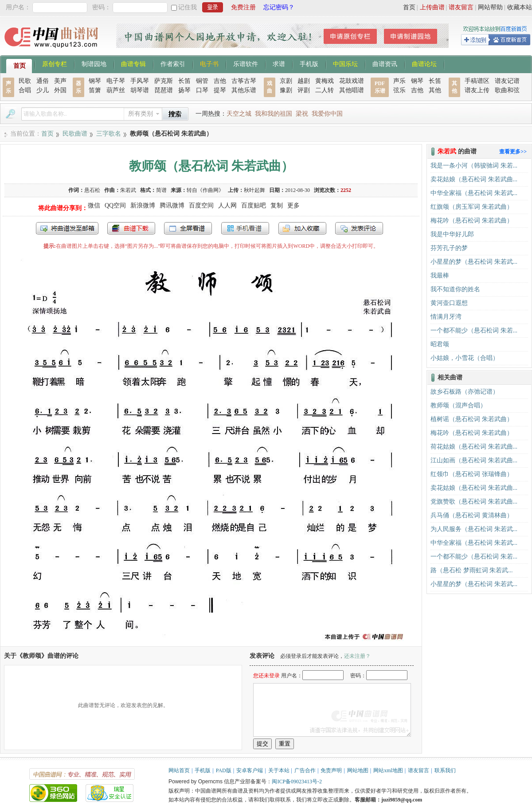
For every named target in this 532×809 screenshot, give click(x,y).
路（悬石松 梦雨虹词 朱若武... (472, 570)
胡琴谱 (140, 90)
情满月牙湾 (446, 317)
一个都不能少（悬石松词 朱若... (474, 330)
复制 (277, 205)
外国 (60, 90)
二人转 (325, 90)
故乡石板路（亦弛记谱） (465, 392)
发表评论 (359, 228)
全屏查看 (188, 228)
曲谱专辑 (133, 63)
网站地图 (358, 770)
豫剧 (286, 90)
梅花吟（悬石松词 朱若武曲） (472, 221)
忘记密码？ (279, 7)
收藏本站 (520, 7)
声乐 (399, 81)
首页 (409, 7)
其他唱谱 (352, 90)
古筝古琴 (244, 81)
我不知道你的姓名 (455, 289)
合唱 (25, 90)
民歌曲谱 (75, 134)
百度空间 (201, 205)
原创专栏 (55, 63)
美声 (60, 81)
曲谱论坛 (424, 63)
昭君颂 (440, 344)
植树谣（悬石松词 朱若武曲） (472, 419)
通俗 (43, 81)
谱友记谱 (507, 81)
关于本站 (279, 770)
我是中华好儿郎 (452, 234)
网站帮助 (490, 7)
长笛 (184, 81)
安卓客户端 (250, 770)
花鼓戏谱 (352, 81)
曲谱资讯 (385, 63)
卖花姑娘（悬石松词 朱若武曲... (474, 179)
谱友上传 (477, 90)
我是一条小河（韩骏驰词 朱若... (474, 166)
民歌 (25, 81)
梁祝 (302, 114)
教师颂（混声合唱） (458, 405)
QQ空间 (115, 205)
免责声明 (331, 770)
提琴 (220, 90)
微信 (94, 205)
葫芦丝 (116, 90)
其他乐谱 (244, 90)
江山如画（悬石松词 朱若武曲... (474, 460)
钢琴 (95, 81)
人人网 (227, 205)
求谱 (279, 63)
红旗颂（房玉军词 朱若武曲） (472, 207)
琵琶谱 (164, 90)
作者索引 (173, 63)
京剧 (286, 81)
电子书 (209, 63)
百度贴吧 (254, 205)
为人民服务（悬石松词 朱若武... (474, 529)
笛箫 (95, 90)
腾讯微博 (172, 205)
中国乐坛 (345, 63)
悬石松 (92, 190)
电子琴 (116, 81)
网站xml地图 (388, 770)
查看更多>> (513, 152)
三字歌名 (109, 134)
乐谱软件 (246, 63)
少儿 (43, 90)
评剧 (304, 90)
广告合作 (305, 770)
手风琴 (140, 81)
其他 (435, 90)
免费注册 (243, 7)
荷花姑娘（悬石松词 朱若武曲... (474, 447)
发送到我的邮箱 (67, 228)
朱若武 (128, 190)
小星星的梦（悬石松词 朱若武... (474, 262)
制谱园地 (94, 63)
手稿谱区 (477, 81)
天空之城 (239, 114)
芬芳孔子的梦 (449, 248)
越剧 (304, 81)
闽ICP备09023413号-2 (297, 782)
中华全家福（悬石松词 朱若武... (474, 193)
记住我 (188, 7)
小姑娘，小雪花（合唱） (465, 358)
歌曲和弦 (507, 90)
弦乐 (399, 90)
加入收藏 (302, 228)
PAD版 (224, 770)
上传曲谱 (432, 7)
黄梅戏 (325, 81)
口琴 (202, 90)
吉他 (220, 81)
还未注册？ (357, 656)
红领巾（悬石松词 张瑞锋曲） (472, 474)
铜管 (202, 81)
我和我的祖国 (274, 114)
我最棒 (440, 276)
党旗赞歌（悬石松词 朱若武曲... (474, 502)
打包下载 (131, 228)
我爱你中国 (327, 114)
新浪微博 (143, 205)
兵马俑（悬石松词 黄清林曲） (472, 515)
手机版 (309, 63)
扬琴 (184, 90)
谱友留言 (461, 7)
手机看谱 (245, 228)
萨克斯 (164, 81)
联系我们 (445, 770)
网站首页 (179, 770)
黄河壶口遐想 (449, 303)
